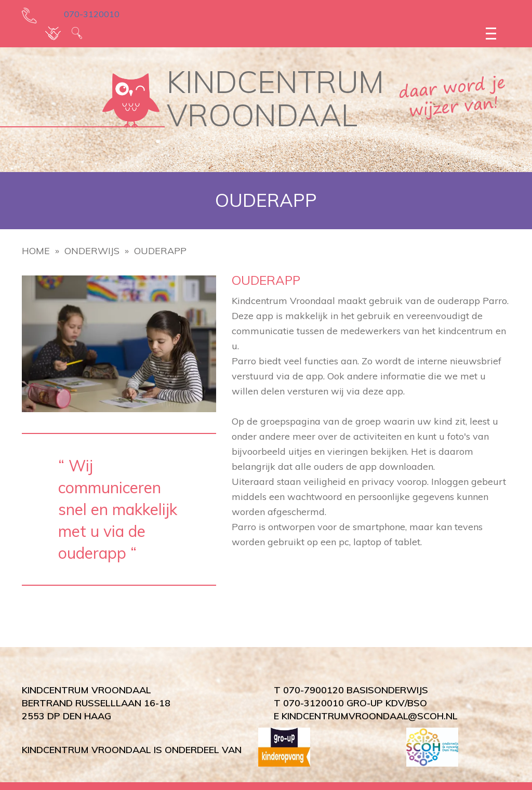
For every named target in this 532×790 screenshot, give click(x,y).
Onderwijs (92, 251)
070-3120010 (84, 14)
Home (36, 251)
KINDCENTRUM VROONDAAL (275, 98)
